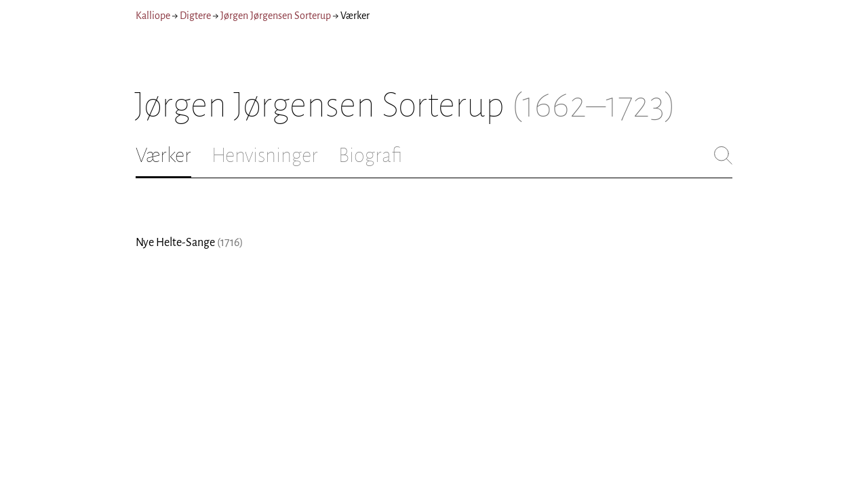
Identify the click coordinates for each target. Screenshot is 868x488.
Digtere (195, 16)
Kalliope (153, 16)
